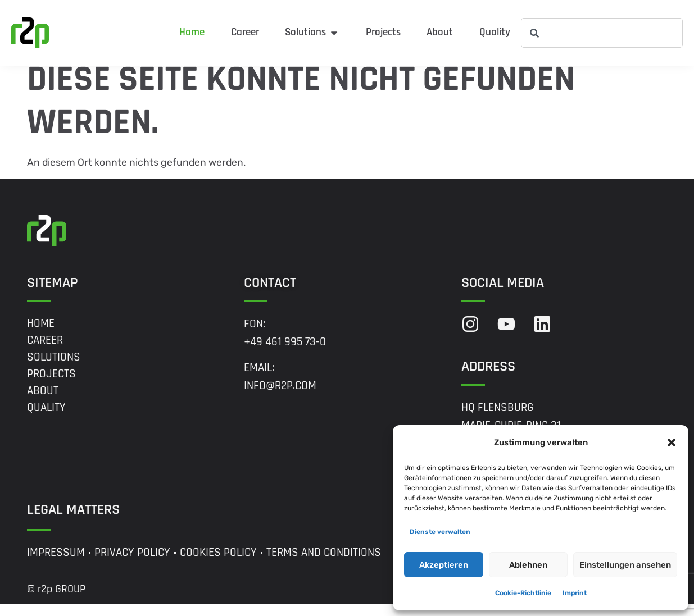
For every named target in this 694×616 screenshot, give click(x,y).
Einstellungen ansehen (625, 565)
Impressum (56, 565)
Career (45, 352)
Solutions (54, 369)
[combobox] (602, 33)
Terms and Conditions (324, 565)
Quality (46, 419)
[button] (672, 442)
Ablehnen (528, 565)
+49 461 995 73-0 (285, 354)
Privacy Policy (132, 565)
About (43, 403)
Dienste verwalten (440, 532)
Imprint (575, 593)
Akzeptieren (444, 565)
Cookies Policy (218, 565)
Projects (51, 386)
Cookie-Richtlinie (523, 593)
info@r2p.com (280, 398)
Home (41, 335)
